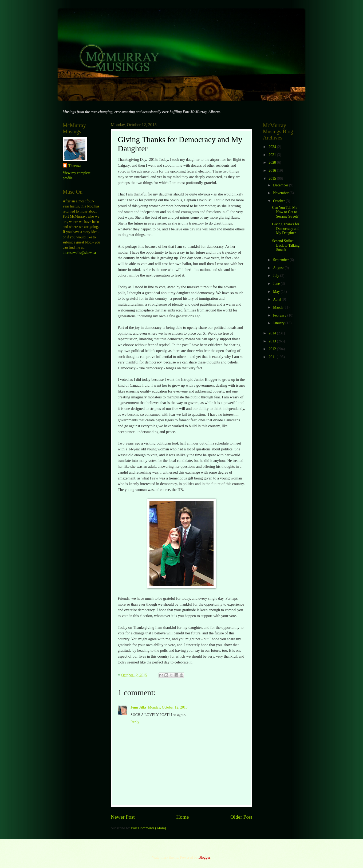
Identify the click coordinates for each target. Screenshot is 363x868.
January (279, 323)
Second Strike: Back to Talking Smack (286, 245)
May (277, 292)
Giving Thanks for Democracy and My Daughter (286, 229)
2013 (273, 341)
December (281, 185)
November (281, 193)
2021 (273, 155)
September (281, 260)
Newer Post (123, 817)
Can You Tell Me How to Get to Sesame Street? (285, 212)
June (277, 284)
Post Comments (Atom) (149, 828)
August (279, 268)
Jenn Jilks (138, 707)
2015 (273, 179)
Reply (135, 722)
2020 (273, 163)
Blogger (204, 857)
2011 (273, 357)
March (278, 307)
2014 (273, 333)
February (280, 315)
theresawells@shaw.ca (79, 253)
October (279, 201)
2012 (273, 349)
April (277, 299)
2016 (273, 171)
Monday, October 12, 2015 (168, 707)
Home (182, 817)
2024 (273, 147)
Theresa (74, 166)
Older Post (241, 817)
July (277, 276)
